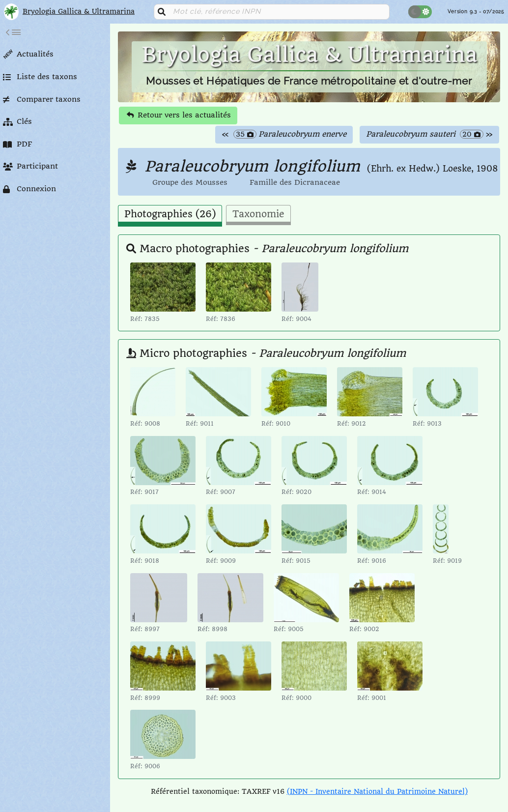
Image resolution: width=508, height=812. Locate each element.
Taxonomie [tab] (258, 214)
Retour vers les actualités (179, 115)
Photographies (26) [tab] (170, 214)
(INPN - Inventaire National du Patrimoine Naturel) (377, 791)
